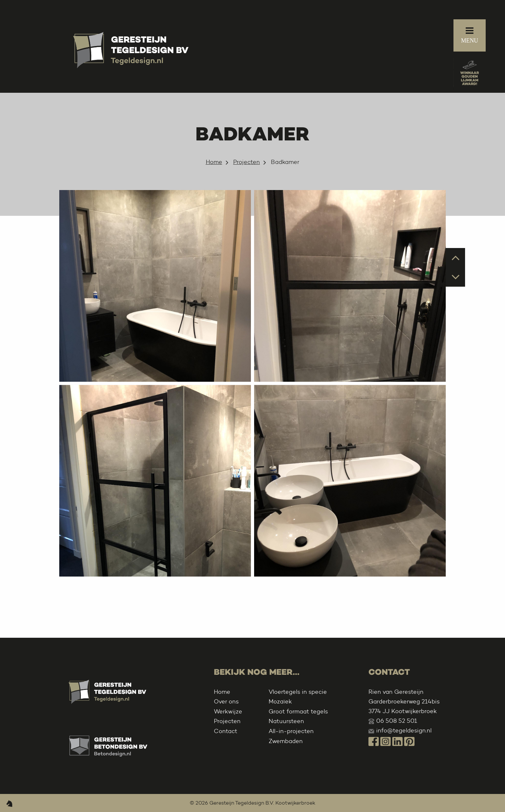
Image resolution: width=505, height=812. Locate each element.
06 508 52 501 (397, 721)
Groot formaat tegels (298, 712)
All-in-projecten (291, 731)
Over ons (226, 702)
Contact (226, 731)
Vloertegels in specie (298, 692)
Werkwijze (228, 712)
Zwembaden (286, 741)
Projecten (247, 162)
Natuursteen (286, 721)
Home (214, 162)
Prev (456, 257)
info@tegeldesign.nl (404, 731)
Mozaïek (280, 702)
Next (456, 277)
